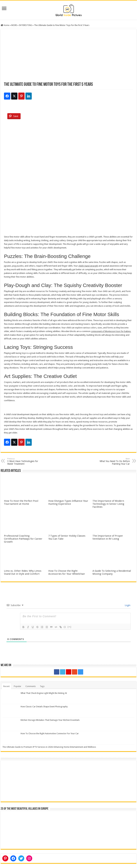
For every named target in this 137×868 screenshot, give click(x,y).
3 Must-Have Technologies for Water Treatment (24, 461)
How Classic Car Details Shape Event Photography (44, 707)
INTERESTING (25, 25)
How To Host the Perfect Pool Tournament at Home (21, 502)
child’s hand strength (88, 266)
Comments (31, 686)
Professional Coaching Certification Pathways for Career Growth (23, 539)
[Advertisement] (68, 57)
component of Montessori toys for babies (111, 331)
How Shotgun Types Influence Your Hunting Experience (68, 502)
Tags (42, 686)
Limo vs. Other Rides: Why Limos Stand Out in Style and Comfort (23, 572)
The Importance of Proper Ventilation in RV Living (108, 537)
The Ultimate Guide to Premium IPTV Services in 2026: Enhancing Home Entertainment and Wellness (49, 747)
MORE (14, 25)
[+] (70, 627)
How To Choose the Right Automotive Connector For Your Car (50, 733)
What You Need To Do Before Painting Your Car (113, 461)
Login (127, 605)
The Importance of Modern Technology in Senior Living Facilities (108, 504)
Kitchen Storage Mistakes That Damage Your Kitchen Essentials (50, 720)
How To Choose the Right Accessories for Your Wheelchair (67, 572)
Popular (18, 686)
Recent (6, 686)
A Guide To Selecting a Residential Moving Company (112, 572)
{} (65, 627)
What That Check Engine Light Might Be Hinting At (44, 693)
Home (5, 25)
